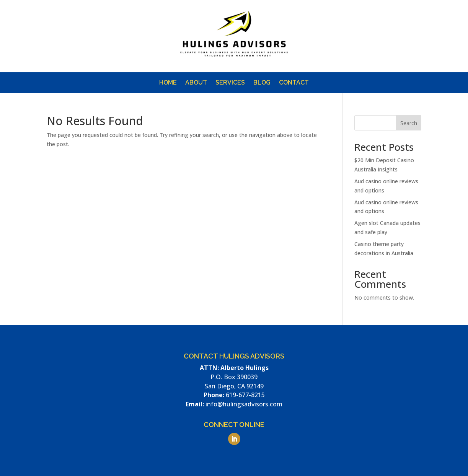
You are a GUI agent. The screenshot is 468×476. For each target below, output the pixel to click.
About (196, 83)
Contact (294, 83)
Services (230, 83)
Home (168, 83)
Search (409, 123)
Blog (262, 83)
